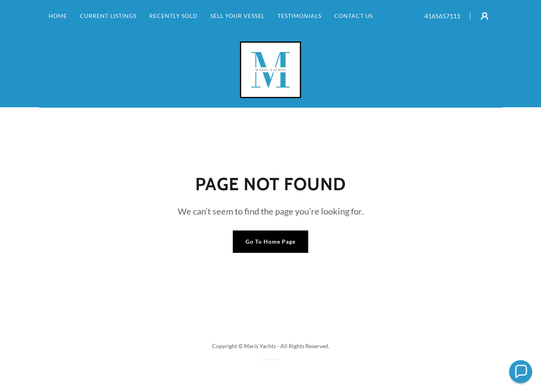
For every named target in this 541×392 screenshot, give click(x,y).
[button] (485, 16)
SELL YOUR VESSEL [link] (238, 16)
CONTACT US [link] (354, 16)
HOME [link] (58, 16)
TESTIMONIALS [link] (299, 16)
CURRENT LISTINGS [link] (108, 16)
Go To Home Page (270, 241)
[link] (270, 69)
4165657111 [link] (442, 16)
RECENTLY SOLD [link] (173, 16)
